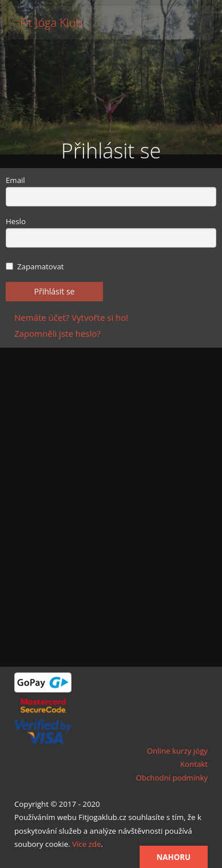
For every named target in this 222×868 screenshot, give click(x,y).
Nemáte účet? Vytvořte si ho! (71, 317)
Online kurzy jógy (177, 751)
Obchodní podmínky (172, 778)
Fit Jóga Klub (51, 23)
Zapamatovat (35, 266)
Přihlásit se (55, 291)
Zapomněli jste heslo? (58, 333)
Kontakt (194, 764)
